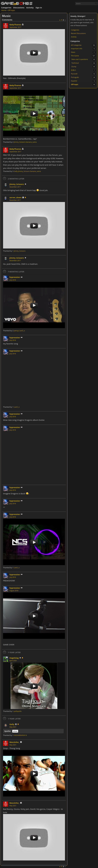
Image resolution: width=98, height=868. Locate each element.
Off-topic (75, 84)
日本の (73, 70)
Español (74, 81)
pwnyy (16, 331)
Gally (16, 171)
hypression (15, 277)
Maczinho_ (14, 742)
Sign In (39, 8)
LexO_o (22, 331)
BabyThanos (15, 25)
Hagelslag (14, 658)
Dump (74, 67)
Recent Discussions (78, 33)
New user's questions (80, 59)
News (73, 52)
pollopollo (18, 711)
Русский (74, 74)
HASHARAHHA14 (20, 735)
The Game (75, 56)
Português (75, 77)
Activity (30, 8)
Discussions (19, 8)
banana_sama (31, 142)
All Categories (76, 45)
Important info (77, 49)
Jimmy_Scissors (20, 142)
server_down (16, 197)
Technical (75, 63)
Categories (6, 8)
